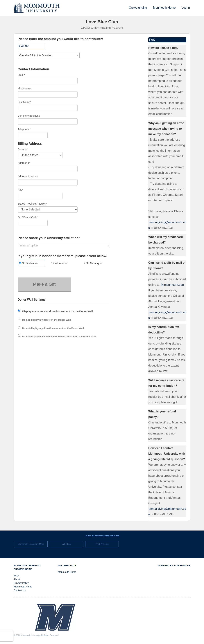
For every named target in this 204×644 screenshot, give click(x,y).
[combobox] (49, 55)
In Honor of (59, 263)
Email (21, 75)
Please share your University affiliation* (49, 238)
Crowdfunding (138, 8)
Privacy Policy (21, 583)
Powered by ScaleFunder (174, 566)
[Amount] (31, 46)
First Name (24, 89)
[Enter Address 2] (48, 182)
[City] (40, 196)
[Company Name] (48, 122)
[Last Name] (48, 108)
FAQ (16, 576)
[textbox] (49, 55)
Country (23, 149)
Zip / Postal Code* (28, 217)
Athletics (66, 544)
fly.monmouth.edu (172, 285)
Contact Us (20, 590)
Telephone (24, 129)
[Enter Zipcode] (33, 223)
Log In (186, 8)
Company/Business (29, 116)
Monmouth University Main (31, 544)
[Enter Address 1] (48, 169)
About (17, 579)
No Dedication (28, 263)
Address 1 (24, 163)
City (20, 190)
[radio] (31, 263)
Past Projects (102, 544)
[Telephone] (33, 135)
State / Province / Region (32, 204)
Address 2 (23, 176)
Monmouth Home (164, 8)
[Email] (48, 81)
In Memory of (93, 263)
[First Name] (48, 94)
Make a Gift (44, 284)
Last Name (24, 102)
